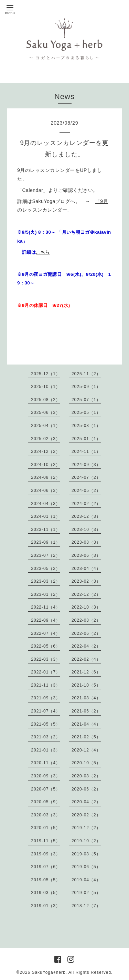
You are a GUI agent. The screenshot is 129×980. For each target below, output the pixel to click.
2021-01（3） (46, 750)
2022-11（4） (46, 607)
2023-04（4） (86, 569)
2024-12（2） (46, 452)
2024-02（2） (86, 504)
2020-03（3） (46, 815)
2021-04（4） (86, 724)
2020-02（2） (86, 815)
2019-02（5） (86, 893)
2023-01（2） (46, 594)
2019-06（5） (86, 867)
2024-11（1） (86, 452)
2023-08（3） (86, 542)
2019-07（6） (46, 867)
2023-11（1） (46, 530)
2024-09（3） (86, 465)
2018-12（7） (86, 906)
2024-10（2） (46, 465)
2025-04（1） (46, 426)
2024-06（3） (46, 491)
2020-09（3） (46, 776)
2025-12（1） (46, 374)
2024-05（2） (86, 491)
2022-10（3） (86, 607)
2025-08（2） (46, 400)
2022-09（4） (46, 620)
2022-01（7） (46, 672)
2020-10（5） (86, 763)
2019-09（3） (46, 854)
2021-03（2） (46, 737)
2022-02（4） (86, 659)
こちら (43, 252)
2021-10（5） (86, 685)
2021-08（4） (86, 698)
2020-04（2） (86, 802)
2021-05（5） (46, 724)
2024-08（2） (46, 477)
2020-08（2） (86, 776)
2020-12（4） (86, 750)
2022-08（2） (86, 620)
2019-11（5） (46, 841)
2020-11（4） (46, 763)
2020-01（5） (46, 828)
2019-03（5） (46, 893)
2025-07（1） (86, 400)
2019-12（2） (86, 828)
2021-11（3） (46, 685)
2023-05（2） (46, 569)
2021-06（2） (86, 711)
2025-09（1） (86, 387)
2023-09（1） (46, 542)
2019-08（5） (86, 854)
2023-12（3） (86, 516)
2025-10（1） (46, 387)
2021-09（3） (46, 698)
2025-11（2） (86, 374)
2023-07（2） (46, 555)
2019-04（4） (86, 880)
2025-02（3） (46, 439)
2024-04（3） (46, 504)
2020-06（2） (86, 789)
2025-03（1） (86, 426)
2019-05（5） (46, 880)
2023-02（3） (86, 581)
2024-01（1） (46, 516)
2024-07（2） (86, 477)
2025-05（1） (86, 413)
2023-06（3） (86, 555)
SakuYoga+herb (49, 972)
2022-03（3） (46, 659)
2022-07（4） (46, 633)
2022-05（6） (46, 646)
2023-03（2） (46, 581)
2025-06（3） (46, 413)
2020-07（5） (46, 789)
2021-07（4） (46, 711)
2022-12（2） (86, 594)
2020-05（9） (46, 802)
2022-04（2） (86, 646)
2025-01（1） (86, 439)
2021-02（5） (86, 737)
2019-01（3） (46, 906)
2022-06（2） (86, 633)
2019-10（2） (86, 841)
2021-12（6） (86, 672)
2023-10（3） (86, 530)
